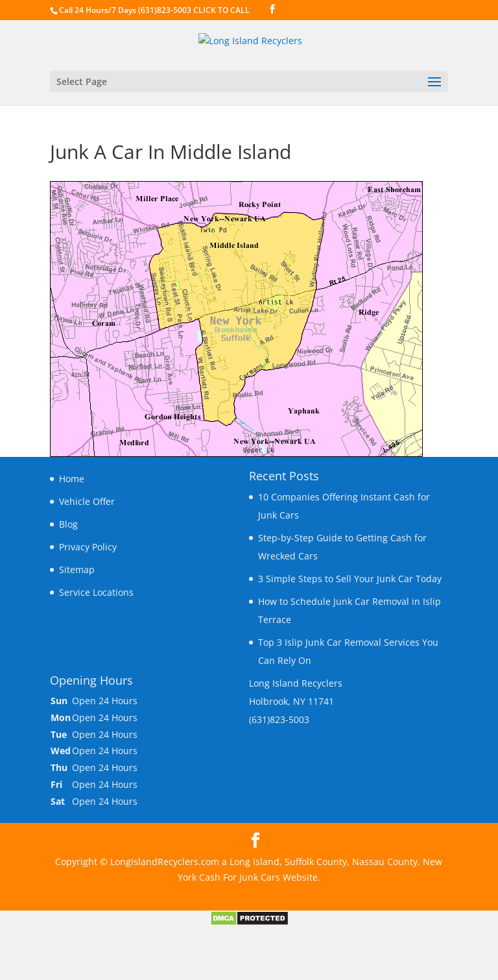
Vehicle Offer (87, 501)
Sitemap (77, 570)
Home (72, 479)
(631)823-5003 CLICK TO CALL (194, 10)
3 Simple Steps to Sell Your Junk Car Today (350, 579)
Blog (68, 524)
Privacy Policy (88, 547)
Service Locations (96, 592)
